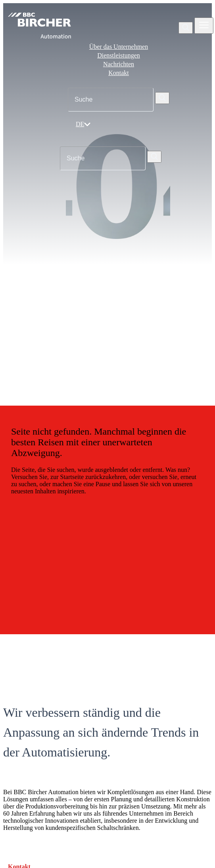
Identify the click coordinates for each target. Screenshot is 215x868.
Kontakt (119, 73)
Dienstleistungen (119, 55)
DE (83, 124)
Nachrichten (119, 64)
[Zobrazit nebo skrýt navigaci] (204, 26)
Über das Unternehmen (119, 47)
